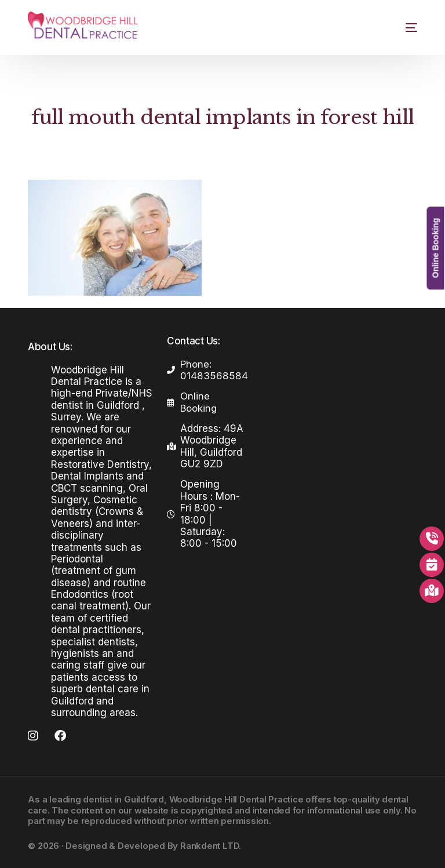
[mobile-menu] (401, 28)
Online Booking (435, 248)
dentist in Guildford (123, 799)
